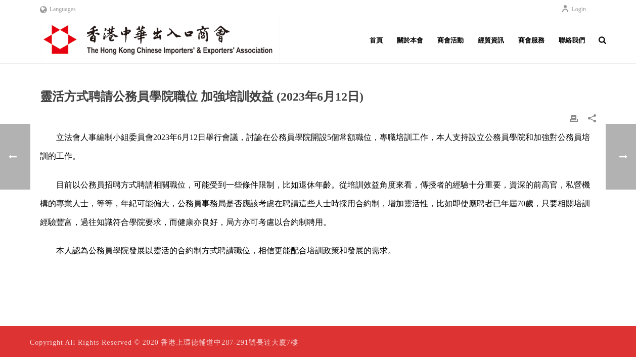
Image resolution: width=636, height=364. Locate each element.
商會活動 (450, 40)
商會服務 (531, 40)
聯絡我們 (572, 40)
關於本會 (410, 40)
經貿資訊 (491, 40)
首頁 (376, 40)
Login (574, 9)
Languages (58, 9)
